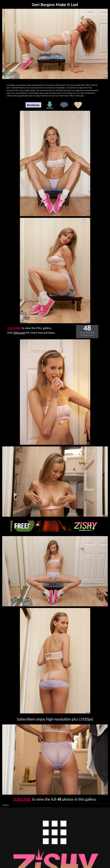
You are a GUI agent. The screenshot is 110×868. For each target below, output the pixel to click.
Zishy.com (19, 333)
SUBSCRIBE (14, 328)
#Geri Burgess (33, 105)
